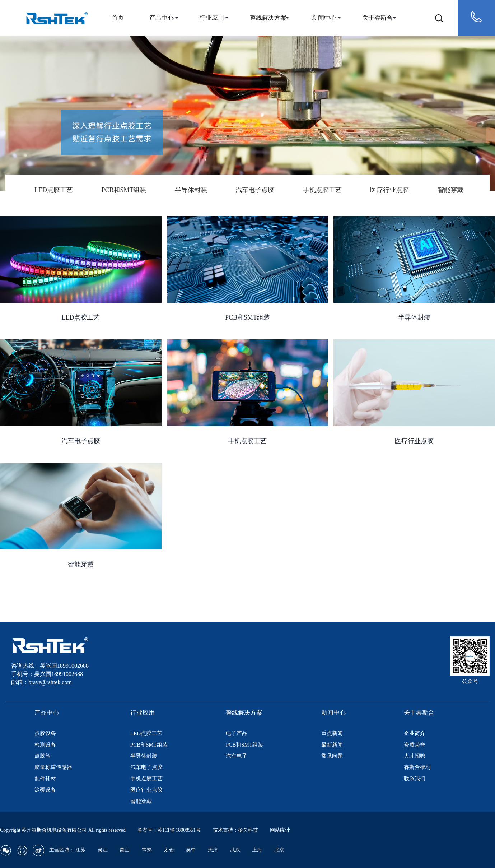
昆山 (125, 850)
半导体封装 (191, 190)
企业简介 (415, 733)
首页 (118, 18)
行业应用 (212, 18)
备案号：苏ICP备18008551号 (169, 830)
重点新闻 (332, 733)
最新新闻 (332, 745)
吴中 (191, 850)
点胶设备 (45, 733)
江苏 (80, 850)
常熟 (147, 850)
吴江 (103, 850)
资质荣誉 (415, 745)
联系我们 (415, 779)
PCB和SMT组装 (124, 190)
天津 (213, 850)
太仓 (169, 850)
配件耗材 (45, 779)
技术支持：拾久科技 (235, 830)
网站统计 (280, 830)
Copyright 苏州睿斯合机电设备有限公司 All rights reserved (63, 830)
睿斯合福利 (417, 767)
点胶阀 (43, 756)
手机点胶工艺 (322, 190)
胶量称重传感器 (53, 767)
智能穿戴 (450, 190)
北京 (279, 850)
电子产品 (237, 733)
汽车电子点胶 (255, 190)
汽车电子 (237, 756)
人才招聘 (415, 756)
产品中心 (162, 18)
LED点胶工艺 (54, 190)
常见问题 (332, 756)
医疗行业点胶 (389, 190)
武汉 (235, 850)
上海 (257, 850)
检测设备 (45, 745)
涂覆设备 (45, 790)
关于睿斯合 (377, 18)
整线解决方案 (268, 18)
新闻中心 (324, 18)
